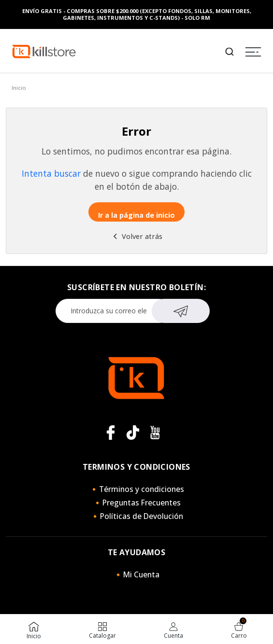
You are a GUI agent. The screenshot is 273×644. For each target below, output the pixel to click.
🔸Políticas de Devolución (137, 516)
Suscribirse (180, 310)
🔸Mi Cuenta (136, 574)
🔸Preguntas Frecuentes (137, 503)
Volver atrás (137, 236)
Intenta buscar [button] (51, 173)
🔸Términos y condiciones (137, 489)
